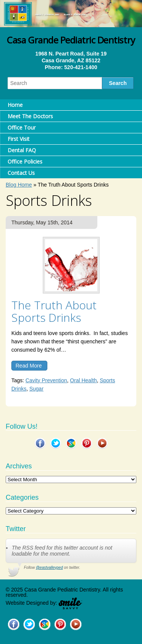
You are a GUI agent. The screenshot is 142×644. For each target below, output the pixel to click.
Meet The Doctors (30, 116)
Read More (29, 366)
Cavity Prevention (46, 380)
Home (15, 105)
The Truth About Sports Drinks (54, 311)
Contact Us (21, 173)
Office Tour (22, 127)
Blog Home (19, 185)
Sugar (36, 389)
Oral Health (83, 380)
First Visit (19, 139)
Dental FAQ (22, 150)
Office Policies (25, 161)
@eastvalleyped (49, 568)
